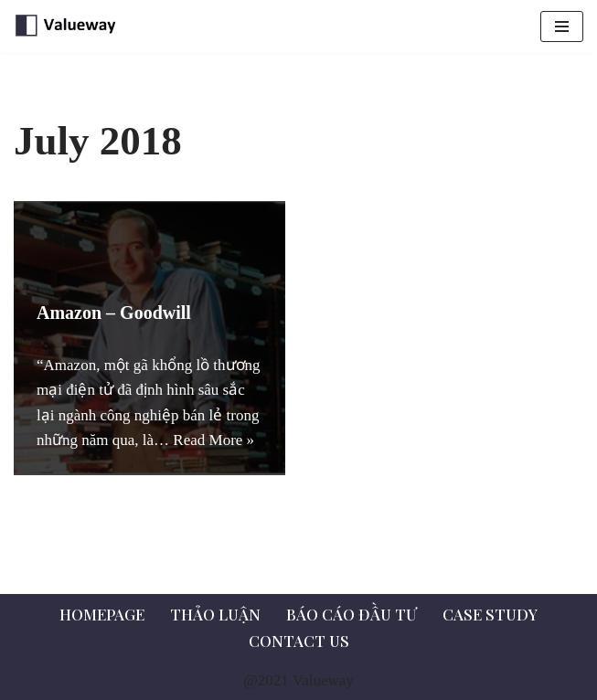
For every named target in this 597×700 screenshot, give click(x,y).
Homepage (102, 614)
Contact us (299, 641)
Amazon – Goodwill (114, 313)
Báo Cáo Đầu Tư (352, 614)
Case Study (490, 614)
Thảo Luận (215, 614)
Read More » (213, 440)
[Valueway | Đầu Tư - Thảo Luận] (69, 27)
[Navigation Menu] (562, 27)
